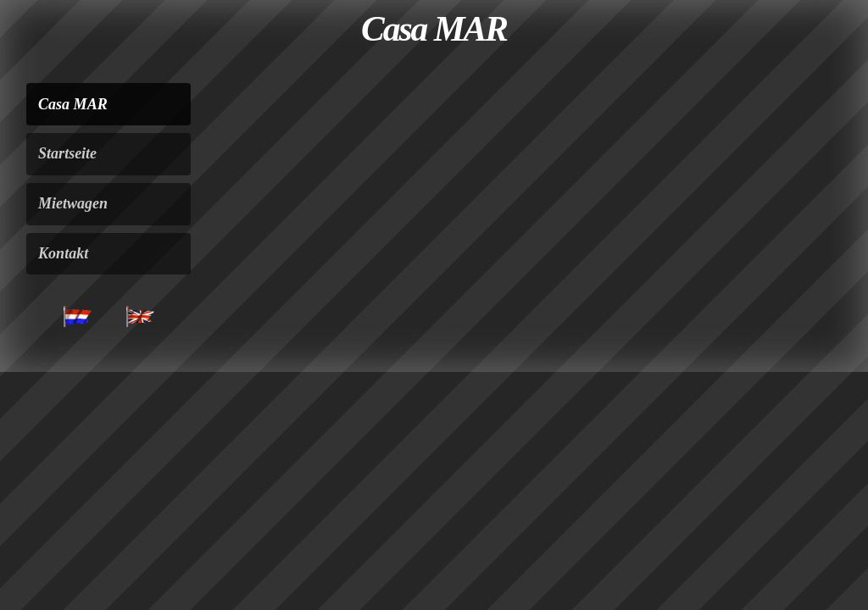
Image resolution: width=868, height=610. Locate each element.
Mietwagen (73, 203)
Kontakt (63, 253)
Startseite (67, 153)
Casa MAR (73, 104)
